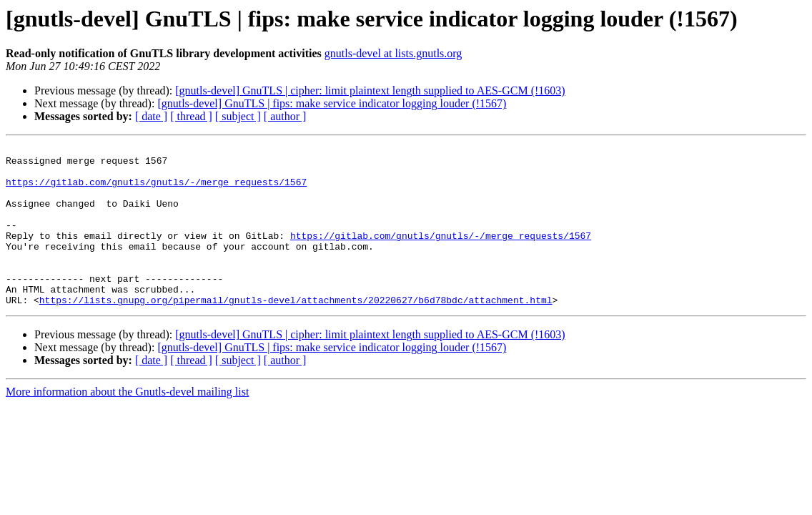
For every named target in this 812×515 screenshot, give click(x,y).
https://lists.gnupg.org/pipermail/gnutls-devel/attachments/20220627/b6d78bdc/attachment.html (296, 332)
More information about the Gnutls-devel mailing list (127, 424)
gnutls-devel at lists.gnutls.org (393, 53)
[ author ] (285, 116)
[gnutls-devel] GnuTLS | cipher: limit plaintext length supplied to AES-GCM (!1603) (370, 90)
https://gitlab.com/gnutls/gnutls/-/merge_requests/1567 (156, 190)
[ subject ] (238, 116)
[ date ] (151, 116)
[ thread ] (191, 116)
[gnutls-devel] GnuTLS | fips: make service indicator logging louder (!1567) (332, 103)
